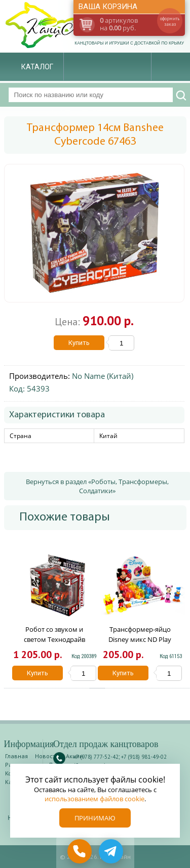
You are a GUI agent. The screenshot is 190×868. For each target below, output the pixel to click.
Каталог (37, 67)
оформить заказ (170, 21)
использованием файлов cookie (94, 799)
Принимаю (95, 818)
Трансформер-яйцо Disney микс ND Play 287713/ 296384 (140, 639)
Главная (16, 756)
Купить (79, 343)
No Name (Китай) (103, 376)
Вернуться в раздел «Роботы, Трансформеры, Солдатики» (97, 486)
